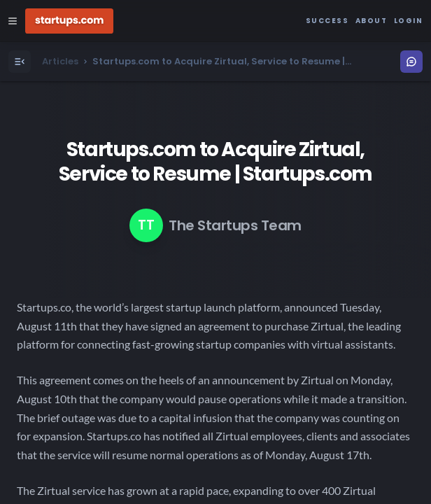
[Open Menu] (20, 62)
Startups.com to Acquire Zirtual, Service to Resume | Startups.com (215, 162)
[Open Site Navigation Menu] (13, 21)
